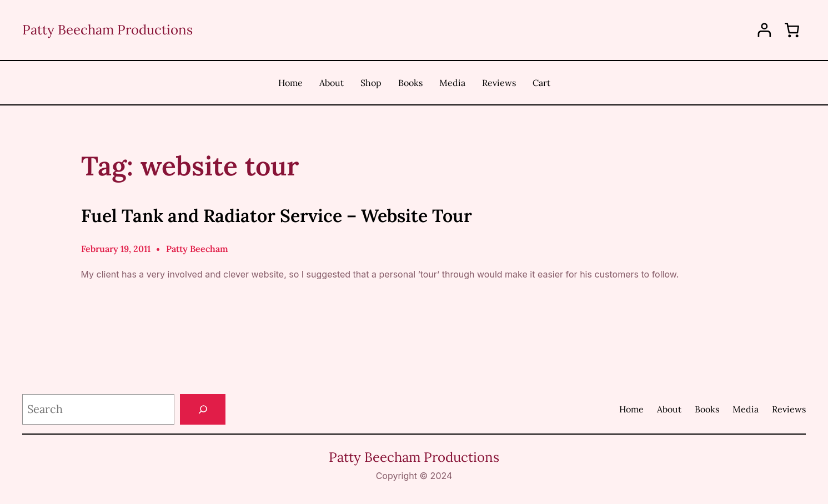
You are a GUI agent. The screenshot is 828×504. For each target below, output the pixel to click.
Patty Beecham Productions (107, 30)
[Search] (203, 410)
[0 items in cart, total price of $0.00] (792, 30)
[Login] (764, 30)
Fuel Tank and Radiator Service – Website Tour (277, 216)
